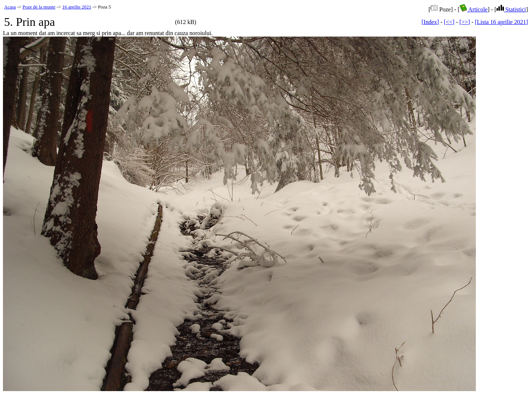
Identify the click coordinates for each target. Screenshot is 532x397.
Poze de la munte (39, 7)
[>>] (465, 22)
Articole (474, 9)
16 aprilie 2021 (77, 7)
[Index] (430, 22)
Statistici (511, 9)
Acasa (10, 7)
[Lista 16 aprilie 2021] (501, 22)
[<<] (449, 22)
